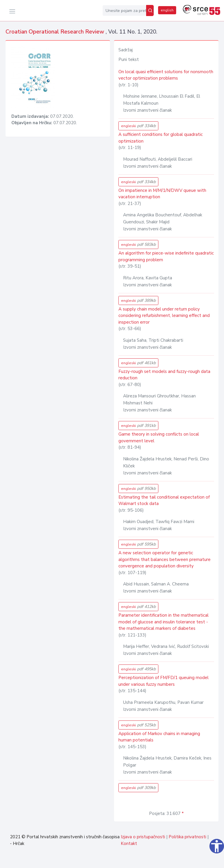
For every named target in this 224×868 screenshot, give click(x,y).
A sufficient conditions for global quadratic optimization (161, 138)
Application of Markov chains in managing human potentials (159, 737)
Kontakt (129, 844)
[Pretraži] (150, 10)
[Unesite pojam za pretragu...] (124, 10)
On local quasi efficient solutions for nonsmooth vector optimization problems (166, 75)
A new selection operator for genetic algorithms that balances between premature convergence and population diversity (164, 559)
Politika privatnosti (187, 837)
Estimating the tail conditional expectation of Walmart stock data (164, 500)
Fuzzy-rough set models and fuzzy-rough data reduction (164, 375)
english (167, 10)
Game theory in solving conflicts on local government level (159, 437)
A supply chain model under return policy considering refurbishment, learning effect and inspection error (164, 316)
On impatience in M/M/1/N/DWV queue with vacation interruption (162, 194)
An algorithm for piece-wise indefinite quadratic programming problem (166, 256)
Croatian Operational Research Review (56, 32)
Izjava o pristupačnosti (143, 837)
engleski (138, 126)
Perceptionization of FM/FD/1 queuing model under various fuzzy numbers (163, 681)
